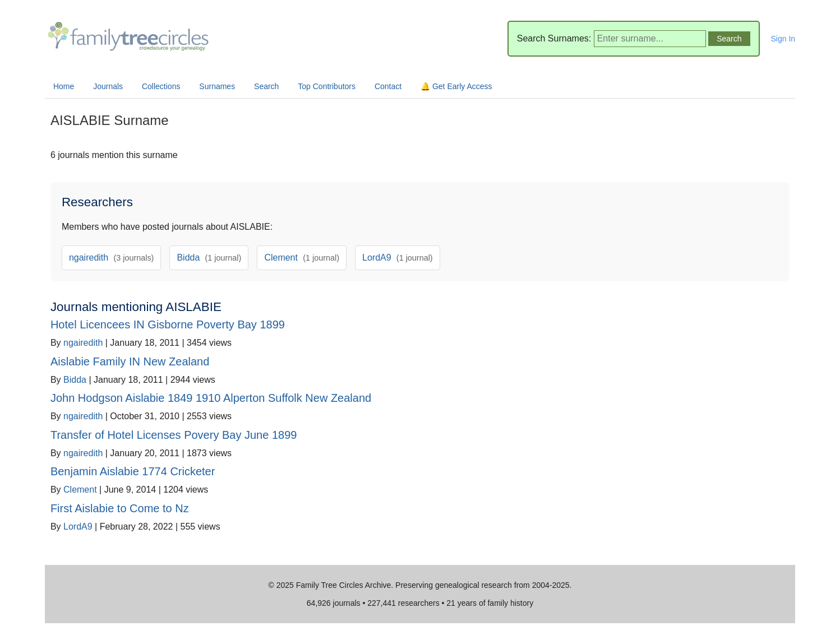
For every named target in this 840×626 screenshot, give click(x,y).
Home (64, 86)
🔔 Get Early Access (456, 86)
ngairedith (112, 258)
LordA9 (398, 258)
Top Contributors (327, 86)
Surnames (217, 86)
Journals (108, 86)
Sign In (783, 39)
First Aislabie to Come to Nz (120, 508)
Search (266, 86)
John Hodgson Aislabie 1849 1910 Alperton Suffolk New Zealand (211, 398)
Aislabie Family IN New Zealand (130, 361)
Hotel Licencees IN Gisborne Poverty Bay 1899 (168, 324)
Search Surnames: (554, 38)
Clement (302, 258)
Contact (388, 86)
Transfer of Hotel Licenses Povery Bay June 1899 (174, 435)
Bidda (209, 258)
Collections (161, 86)
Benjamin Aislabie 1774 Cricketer (133, 471)
